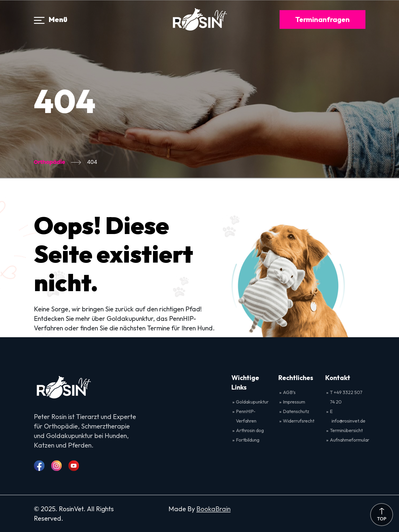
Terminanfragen (322, 19)
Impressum (294, 402)
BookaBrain (213, 509)
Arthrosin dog (250, 430)
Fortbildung (248, 440)
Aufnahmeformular (350, 440)
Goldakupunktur (252, 402)
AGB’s (290, 392)
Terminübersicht (346, 430)
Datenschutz (296, 411)
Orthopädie (50, 162)
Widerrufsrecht (299, 421)
